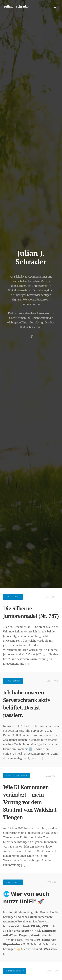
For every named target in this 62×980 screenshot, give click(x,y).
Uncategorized (13, 597)
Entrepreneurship (15, 971)
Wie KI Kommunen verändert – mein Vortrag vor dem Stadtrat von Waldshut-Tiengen (31, 802)
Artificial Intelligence (17, 775)
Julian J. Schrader (16, 6)
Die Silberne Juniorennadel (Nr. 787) (31, 612)
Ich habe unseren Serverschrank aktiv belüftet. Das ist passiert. (27, 704)
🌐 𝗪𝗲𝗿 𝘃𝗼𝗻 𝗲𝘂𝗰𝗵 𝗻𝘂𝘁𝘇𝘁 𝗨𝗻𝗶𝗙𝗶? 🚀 (26, 898)
